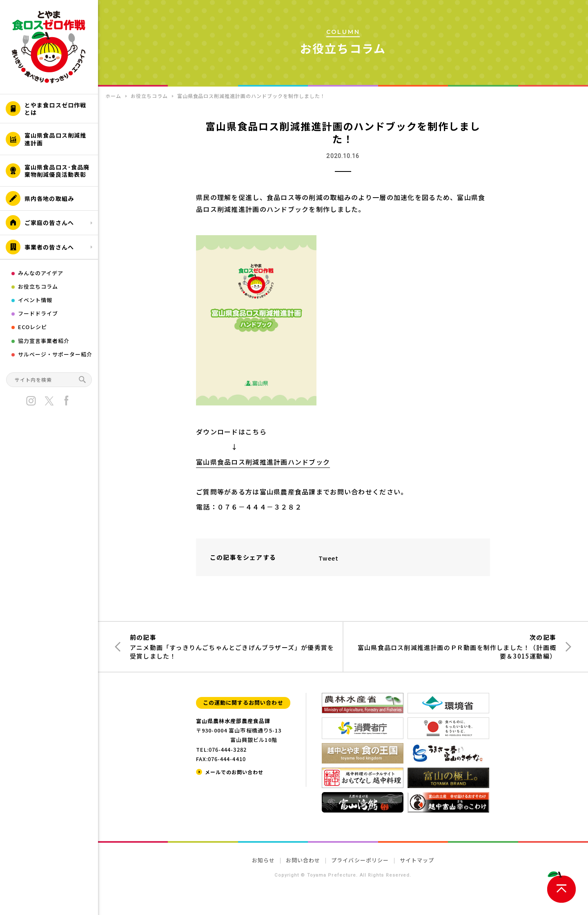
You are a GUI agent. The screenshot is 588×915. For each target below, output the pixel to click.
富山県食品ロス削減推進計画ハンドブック (263, 462)
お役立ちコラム (38, 286)
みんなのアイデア (41, 273)
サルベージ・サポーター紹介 (55, 354)
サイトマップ (417, 860)
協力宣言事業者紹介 (44, 341)
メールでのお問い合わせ (234, 772)
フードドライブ (38, 313)
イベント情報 (35, 300)
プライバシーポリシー (360, 860)
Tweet (329, 558)
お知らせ (263, 860)
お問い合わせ (303, 860)
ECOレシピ (32, 327)
